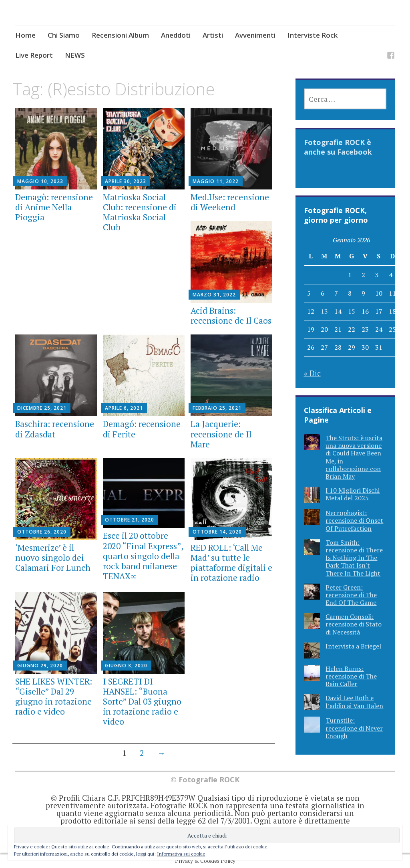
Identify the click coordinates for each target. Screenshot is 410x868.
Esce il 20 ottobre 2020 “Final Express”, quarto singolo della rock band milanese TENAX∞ (143, 556)
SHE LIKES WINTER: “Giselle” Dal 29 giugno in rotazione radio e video (54, 697)
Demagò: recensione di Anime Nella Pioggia (54, 207)
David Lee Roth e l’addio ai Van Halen (354, 702)
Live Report (34, 55)
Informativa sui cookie (181, 854)
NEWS (75, 55)
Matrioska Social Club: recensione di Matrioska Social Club (140, 212)
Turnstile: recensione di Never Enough (354, 728)
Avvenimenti (255, 35)
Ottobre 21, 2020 (130, 520)
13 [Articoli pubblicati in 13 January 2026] (324, 311)
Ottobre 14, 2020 (217, 532)
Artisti (213, 35)
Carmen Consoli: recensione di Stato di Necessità (354, 624)
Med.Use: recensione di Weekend (230, 202)
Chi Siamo (64, 35)
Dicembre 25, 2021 (42, 408)
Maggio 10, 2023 (40, 181)
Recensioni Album (120, 35)
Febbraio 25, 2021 (217, 408)
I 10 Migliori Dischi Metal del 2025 (353, 494)
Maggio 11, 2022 (216, 181)
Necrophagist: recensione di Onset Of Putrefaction (354, 520)
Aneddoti (176, 35)
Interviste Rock (313, 35)
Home (25, 35)
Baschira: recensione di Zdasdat (55, 429)
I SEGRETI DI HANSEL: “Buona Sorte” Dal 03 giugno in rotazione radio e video (142, 702)
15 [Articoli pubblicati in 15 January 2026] (352, 311)
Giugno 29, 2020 (40, 666)
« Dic (312, 373)
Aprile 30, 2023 (126, 181)
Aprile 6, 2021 (124, 408)
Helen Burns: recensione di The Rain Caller (351, 676)
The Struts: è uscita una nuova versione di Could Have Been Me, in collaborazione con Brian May (354, 457)
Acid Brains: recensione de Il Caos (231, 315)
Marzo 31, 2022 (214, 295)
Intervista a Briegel (353, 646)
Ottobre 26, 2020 (42, 532)
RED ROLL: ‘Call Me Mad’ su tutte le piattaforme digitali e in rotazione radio (231, 563)
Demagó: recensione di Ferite (142, 429)
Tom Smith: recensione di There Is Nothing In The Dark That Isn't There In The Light (354, 558)
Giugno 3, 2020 (126, 666)
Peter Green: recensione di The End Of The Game (351, 595)
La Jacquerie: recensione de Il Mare (221, 434)
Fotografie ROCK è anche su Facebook (338, 147)
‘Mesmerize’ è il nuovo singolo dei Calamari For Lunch (53, 558)
